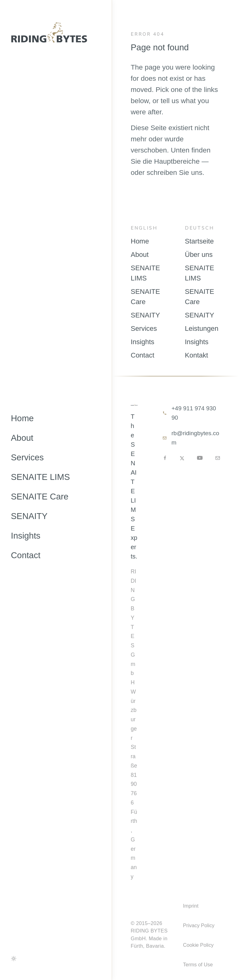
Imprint (191, 906)
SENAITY (29, 516)
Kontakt (197, 355)
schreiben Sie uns (174, 173)
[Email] (218, 458)
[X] (182, 458)
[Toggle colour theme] (14, 959)
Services (27, 457)
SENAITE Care (40, 497)
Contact (26, 555)
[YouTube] (200, 458)
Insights (26, 536)
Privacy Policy (199, 925)
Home (22, 418)
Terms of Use (198, 964)
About (22, 438)
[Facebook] (165, 458)
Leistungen (202, 328)
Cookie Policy (198, 945)
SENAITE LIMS (40, 477)
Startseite (199, 241)
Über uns (199, 255)
